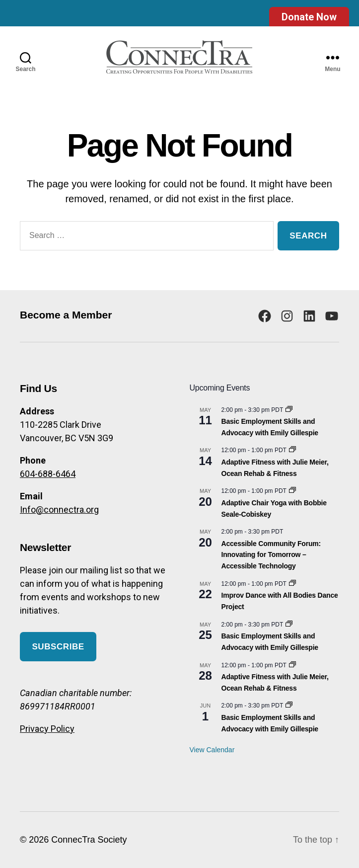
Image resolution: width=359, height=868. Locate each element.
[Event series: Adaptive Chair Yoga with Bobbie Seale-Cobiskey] (292, 491)
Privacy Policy (47, 729)
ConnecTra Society (89, 840)
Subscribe (58, 647)
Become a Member (66, 315)
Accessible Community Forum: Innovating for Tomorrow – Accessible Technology (271, 555)
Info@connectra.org (59, 510)
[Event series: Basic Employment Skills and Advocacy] (289, 410)
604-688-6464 (48, 474)
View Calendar (212, 750)
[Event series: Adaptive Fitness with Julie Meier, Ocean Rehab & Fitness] (292, 450)
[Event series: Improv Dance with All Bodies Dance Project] (292, 584)
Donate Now (309, 17)
